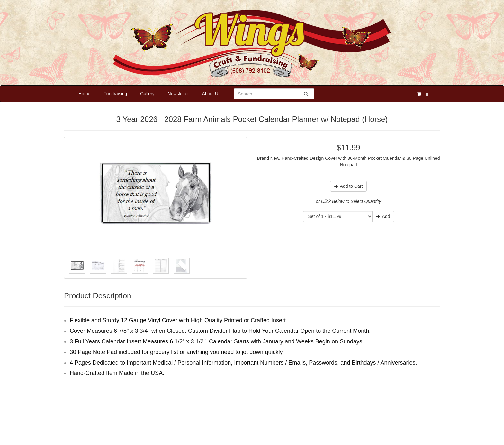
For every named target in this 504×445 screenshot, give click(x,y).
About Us (212, 94)
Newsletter (178, 94)
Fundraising (115, 94)
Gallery (147, 94)
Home (84, 94)
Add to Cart (349, 186)
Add (383, 216)
